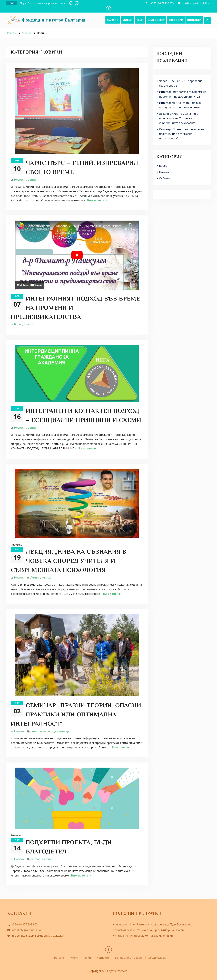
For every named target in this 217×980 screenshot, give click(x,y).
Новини (19, 180)
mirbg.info (121, 936)
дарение (47, 859)
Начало (113, 20)
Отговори (176, 20)
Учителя (47, 577)
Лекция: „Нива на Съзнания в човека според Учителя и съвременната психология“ (69, 561)
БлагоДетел (156, 20)
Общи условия (158, 958)
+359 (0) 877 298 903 (162, 3)
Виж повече (96, 200)
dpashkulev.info (125, 930)
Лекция (35, 577)
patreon (35, 859)
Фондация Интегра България (54, 20)
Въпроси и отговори (128, 958)
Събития (32, 180)
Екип (140, 20)
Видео (18, 324)
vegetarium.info (125, 924)
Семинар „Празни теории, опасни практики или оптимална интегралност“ (76, 714)
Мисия (127, 20)
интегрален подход (43, 731)
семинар (63, 731)
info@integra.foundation (196, 3)
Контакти (194, 20)
